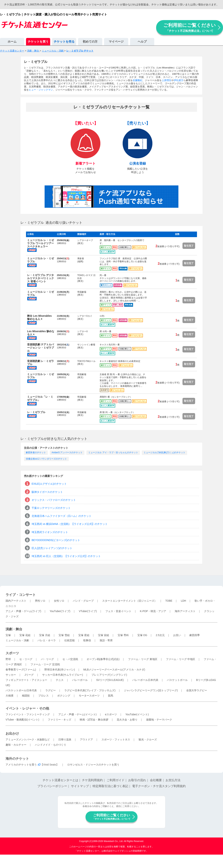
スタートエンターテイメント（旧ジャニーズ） (130, 601)
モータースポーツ (89, 696)
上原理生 (167, 80)
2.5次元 (160, 635)
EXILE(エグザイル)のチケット (49, 484)
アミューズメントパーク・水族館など (28, 739)
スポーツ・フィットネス (116, 739)
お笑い (177, 635)
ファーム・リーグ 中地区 (181, 659)
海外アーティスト (185, 611)
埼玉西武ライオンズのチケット (50, 532)
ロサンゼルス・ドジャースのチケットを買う (93, 765)
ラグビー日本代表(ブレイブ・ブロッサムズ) (90, 690)
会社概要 (156, 780)
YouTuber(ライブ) (60, 611)
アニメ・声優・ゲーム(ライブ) (23, 611)
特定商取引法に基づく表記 (110, 786)
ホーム (12, 42)
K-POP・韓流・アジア (153, 611)
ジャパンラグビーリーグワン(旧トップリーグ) (151, 690)
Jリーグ (29, 675)
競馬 (111, 696)
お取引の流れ (137, 780)
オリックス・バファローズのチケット (54, 500)
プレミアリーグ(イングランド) (109, 675)
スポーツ (12, 653)
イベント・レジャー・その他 (27, 708)
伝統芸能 (70, 640)
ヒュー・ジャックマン (41, 90)
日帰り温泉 (65, 739)
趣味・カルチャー (16, 745)
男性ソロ (40, 601)
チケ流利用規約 (92, 780)
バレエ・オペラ (47, 640)
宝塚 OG (142, 635)
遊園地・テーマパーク (159, 720)
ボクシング (64, 696)
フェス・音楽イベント (118, 611)
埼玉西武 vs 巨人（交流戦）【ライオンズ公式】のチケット (66, 556)
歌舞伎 (87, 640)
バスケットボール (177, 680)
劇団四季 (195, 635)
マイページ (116, 42)
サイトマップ (80, 786)
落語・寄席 (106, 640)
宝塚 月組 (45, 635)
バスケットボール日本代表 (21, 690)
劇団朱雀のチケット (36, 453)
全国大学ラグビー (197, 690)
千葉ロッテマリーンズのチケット (51, 508)
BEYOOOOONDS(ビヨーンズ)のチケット (56, 540)
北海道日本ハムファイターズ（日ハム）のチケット (62, 516)
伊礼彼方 (179, 80)
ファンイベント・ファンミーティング (28, 714)
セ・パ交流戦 (70, 659)
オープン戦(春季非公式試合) (103, 659)
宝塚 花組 (25, 635)
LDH (183, 601)
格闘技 (26, 696)
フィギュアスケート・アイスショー (26, 680)
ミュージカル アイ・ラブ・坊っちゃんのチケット (113, 453)
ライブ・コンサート (21, 595)
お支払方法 (173, 780)
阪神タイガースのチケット (47, 492)
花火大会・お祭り (127, 720)
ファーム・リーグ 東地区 (143, 659)
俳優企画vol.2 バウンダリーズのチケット (46, 459)
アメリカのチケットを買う (21, 765)
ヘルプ (142, 42)
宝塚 (8, 635)
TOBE (169, 601)
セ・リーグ (26, 659)
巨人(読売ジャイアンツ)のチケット (52, 548)
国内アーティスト (16, 601)
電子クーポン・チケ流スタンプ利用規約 (159, 786)
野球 (8, 659)
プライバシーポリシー (52, 786)
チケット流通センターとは (60, 780)
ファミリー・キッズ (59, 720)
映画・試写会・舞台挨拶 (94, 720)
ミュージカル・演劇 (17, 640)
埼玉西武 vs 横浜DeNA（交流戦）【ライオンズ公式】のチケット (70, 524)
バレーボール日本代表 (145, 680)
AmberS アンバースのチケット (67, 453)
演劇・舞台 (14, 629)
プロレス (43, 696)
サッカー (11, 675)
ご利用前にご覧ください (190, 27)
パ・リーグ (47, 659)
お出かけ (12, 734)
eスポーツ (111, 714)
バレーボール (80, 680)
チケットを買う (38, 42)
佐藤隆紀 (138, 80)
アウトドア (86, 739)
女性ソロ (59, 601)
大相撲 (9, 696)
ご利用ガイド (116, 780)
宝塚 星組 (84, 635)
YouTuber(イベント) (137, 714)
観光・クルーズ (148, 739)
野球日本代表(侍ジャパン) (60, 670)
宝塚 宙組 (104, 635)
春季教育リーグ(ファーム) (21, 670)
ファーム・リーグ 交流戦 (45, 664)
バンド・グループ (83, 601)
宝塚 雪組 (64, 635)
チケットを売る (64, 42)
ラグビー (51, 690)
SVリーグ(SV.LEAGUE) (110, 680)
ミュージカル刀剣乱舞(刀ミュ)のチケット (164, 453)
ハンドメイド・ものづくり (51, 745)
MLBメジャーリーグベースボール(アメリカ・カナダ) (114, 670)
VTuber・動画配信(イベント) (22, 720)
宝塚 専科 (123, 635)
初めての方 (90, 42)
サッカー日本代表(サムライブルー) (63, 675)
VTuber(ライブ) (88, 611)
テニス (60, 680)
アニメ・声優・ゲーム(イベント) (77, 714)
